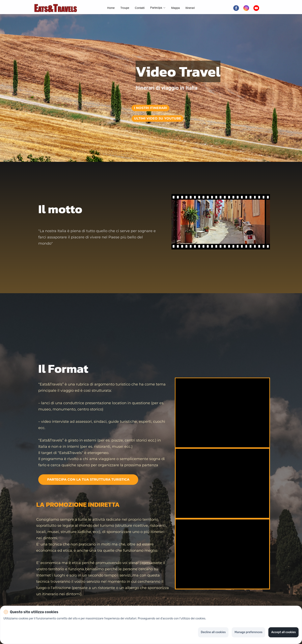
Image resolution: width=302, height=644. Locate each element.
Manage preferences (248, 632)
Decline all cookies (213, 632)
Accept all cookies (283, 632)
